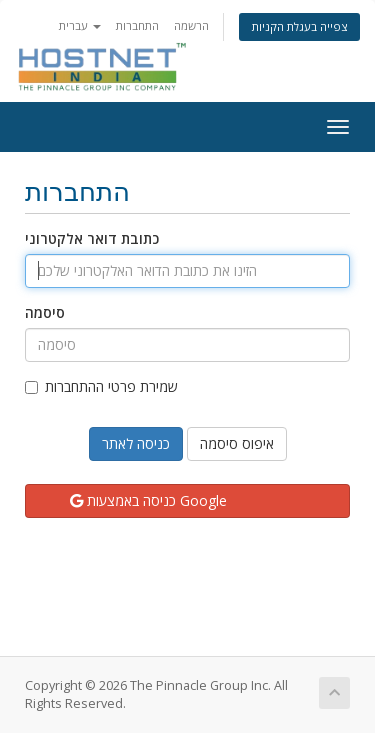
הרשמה (191, 25)
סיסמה (45, 312)
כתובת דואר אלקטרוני (92, 238)
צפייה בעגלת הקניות (299, 26)
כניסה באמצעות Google (148, 500)
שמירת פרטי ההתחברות (101, 386)
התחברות (137, 25)
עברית (80, 25)
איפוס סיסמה (237, 443)
